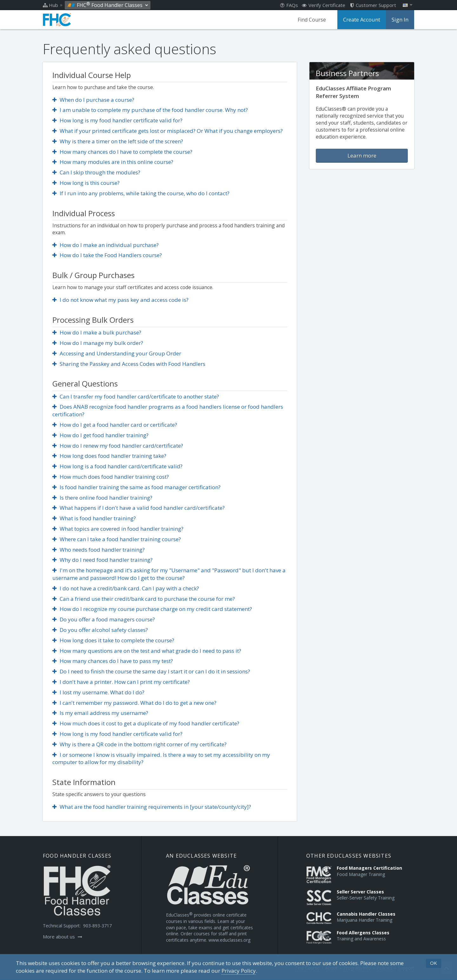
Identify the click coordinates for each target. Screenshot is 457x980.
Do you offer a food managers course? (104, 619)
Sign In (400, 20)
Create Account (362, 20)
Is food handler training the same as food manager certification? (136, 487)
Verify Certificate (324, 5)
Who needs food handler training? (99, 550)
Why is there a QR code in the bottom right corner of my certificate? (139, 744)
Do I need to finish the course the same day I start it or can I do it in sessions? (151, 671)
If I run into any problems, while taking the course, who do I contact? (141, 193)
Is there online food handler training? (102, 498)
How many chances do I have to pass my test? (113, 661)
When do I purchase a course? (93, 100)
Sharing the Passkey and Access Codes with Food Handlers (129, 364)
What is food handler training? (94, 518)
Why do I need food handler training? (103, 560)
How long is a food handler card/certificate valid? (117, 466)
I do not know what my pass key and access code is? (120, 300)
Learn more (362, 156)
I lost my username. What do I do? (98, 692)
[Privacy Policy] (239, 971)
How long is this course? (86, 183)
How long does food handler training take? (109, 456)
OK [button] (434, 963)
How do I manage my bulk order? (98, 343)
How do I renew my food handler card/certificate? (118, 446)
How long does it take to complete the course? (113, 640)
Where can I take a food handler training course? (117, 539)
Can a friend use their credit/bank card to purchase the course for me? (144, 599)
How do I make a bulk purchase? (97, 332)
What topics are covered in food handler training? (118, 529)
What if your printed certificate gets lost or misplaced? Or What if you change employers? (168, 131)
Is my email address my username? (100, 713)
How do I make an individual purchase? (106, 245)
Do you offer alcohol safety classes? (100, 630)
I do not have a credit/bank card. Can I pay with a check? (126, 588)
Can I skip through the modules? (96, 172)
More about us (63, 937)
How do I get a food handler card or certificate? (115, 425)
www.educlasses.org (229, 940)
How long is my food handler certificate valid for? (117, 120)
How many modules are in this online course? (113, 162)
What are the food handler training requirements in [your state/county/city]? (152, 807)
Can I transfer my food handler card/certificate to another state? (136, 396)
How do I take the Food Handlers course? (107, 255)
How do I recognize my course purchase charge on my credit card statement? (152, 609)
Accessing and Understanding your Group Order (117, 353)
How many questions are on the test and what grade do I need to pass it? (147, 651)
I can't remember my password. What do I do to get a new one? (134, 703)
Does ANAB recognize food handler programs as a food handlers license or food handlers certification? (168, 410)
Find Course (313, 20)
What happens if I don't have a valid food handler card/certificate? (139, 508)
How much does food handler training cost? (111, 477)
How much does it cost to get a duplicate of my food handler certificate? (146, 723)
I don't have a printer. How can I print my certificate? (121, 682)
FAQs (289, 5)
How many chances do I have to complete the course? (122, 152)
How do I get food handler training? (100, 435)
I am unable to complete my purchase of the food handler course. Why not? (150, 110)
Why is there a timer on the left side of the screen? (118, 141)
